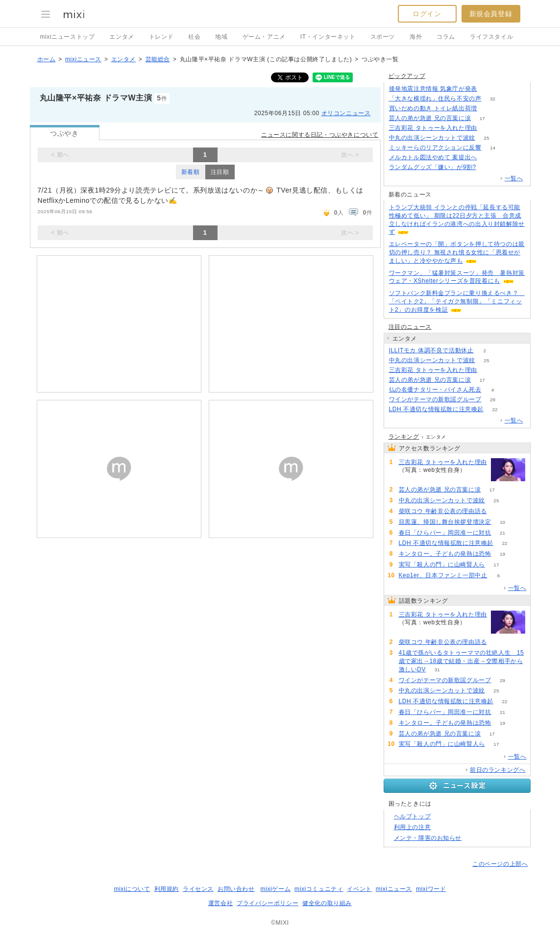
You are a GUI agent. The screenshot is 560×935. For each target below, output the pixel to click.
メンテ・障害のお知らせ (428, 838)
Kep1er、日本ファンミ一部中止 (443, 575)
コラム (446, 37)
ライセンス (198, 889)
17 (482, 118)
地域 (221, 37)
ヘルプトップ (413, 816)
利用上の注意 (413, 827)
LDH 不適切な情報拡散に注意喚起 (437, 409)
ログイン (427, 14)
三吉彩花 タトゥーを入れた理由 (433, 128)
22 (495, 409)
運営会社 (220, 903)
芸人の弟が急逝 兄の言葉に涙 (430, 118)
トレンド (161, 37)
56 (498, 511)
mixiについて (132, 889)
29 (493, 400)
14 (493, 148)
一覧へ (514, 178)
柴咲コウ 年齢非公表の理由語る (443, 511)
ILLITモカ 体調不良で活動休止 (431, 350)
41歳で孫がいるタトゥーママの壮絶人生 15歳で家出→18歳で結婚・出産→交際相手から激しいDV (462, 661)
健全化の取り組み (327, 903)
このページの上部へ (500, 864)
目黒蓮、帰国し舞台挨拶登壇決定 (445, 522)
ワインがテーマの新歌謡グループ (435, 399)
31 (437, 670)
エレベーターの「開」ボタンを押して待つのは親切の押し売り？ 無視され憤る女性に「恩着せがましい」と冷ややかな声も (457, 252)
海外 (416, 37)
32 (493, 99)
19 (502, 554)
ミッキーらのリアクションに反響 (435, 148)
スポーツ (383, 37)
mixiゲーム (276, 889)
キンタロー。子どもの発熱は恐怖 (445, 554)
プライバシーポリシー (268, 903)
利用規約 (167, 889)
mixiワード (431, 889)
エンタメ (122, 37)
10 (502, 522)
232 (489, 109)
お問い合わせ (236, 889)
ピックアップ (407, 76)
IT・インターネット (328, 37)
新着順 (191, 172)
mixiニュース (83, 59)
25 (486, 138)
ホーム (47, 59)
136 (489, 128)
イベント (359, 889)
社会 (194, 37)
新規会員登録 (491, 14)
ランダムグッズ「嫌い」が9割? (433, 167)
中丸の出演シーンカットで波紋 (432, 138)
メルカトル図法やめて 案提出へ (433, 157)
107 (489, 89)
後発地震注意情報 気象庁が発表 (433, 89)
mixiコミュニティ (319, 889)
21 (502, 533)
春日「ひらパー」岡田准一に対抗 (445, 533)
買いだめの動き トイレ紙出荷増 (433, 108)
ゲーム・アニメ (264, 37)
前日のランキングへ (498, 770)
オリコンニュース (346, 113)
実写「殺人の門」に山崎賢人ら (442, 565)
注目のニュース (410, 327)
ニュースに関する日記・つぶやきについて (320, 135)
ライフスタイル (491, 37)
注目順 (220, 172)
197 (488, 167)
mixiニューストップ (68, 37)
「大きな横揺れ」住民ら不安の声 (435, 98)
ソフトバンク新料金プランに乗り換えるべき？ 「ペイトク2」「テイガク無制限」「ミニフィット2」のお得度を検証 (457, 301)
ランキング (404, 437)
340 (489, 158)
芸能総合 (158, 59)
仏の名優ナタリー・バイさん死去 (435, 390)
